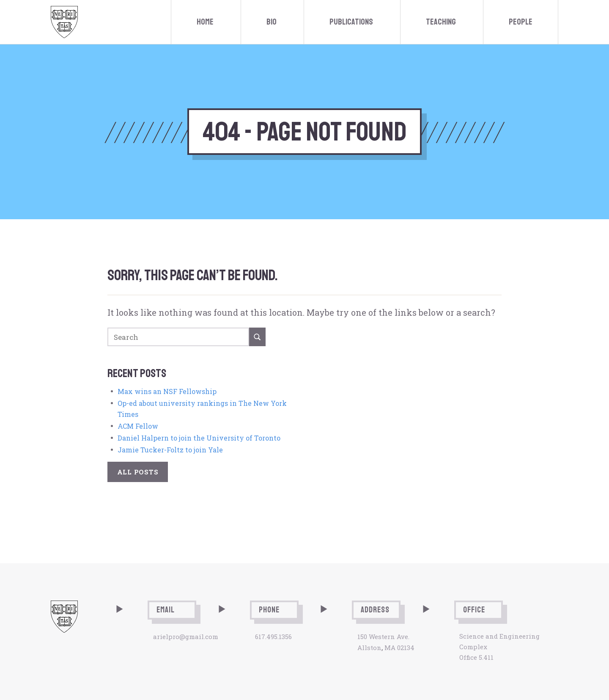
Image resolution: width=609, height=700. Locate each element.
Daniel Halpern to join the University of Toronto (199, 438)
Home (205, 22)
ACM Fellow (138, 426)
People (521, 22)
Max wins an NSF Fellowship (167, 391)
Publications (351, 22)
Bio (272, 22)
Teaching (441, 22)
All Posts (138, 472)
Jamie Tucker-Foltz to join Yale (170, 450)
